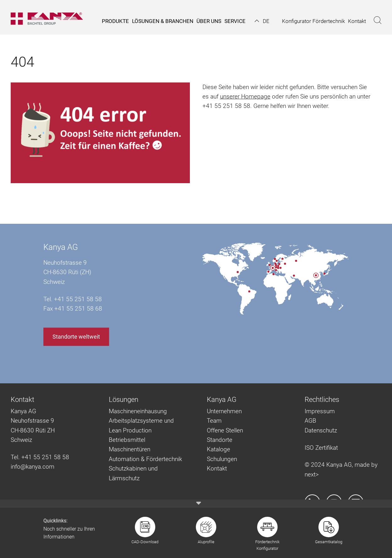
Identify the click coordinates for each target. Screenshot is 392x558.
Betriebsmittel (127, 440)
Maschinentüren (130, 449)
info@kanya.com (33, 467)
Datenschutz (321, 430)
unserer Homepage (245, 96)
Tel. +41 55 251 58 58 (40, 457)
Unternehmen (224, 411)
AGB (310, 421)
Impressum (320, 411)
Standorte (220, 440)
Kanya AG (61, 247)
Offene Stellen (225, 430)
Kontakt (217, 468)
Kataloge (218, 449)
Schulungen (222, 459)
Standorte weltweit (76, 337)
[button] (262, 21)
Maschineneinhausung (138, 411)
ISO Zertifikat (321, 448)
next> (312, 474)
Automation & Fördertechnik (145, 459)
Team (214, 421)
